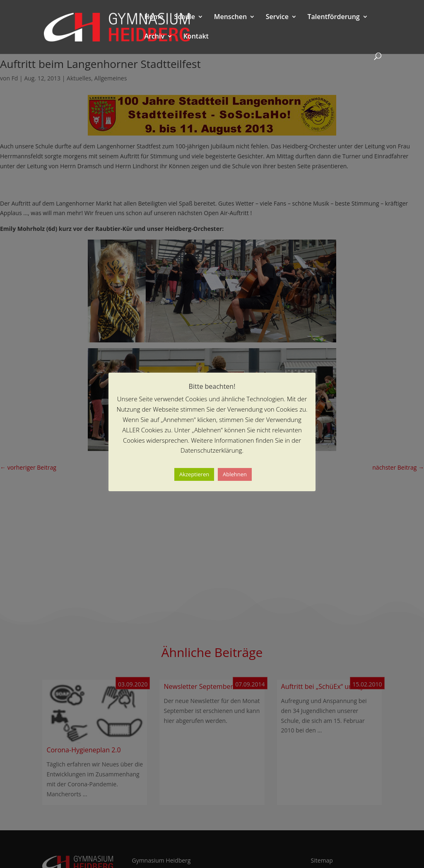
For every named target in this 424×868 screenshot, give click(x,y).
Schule (184, 17)
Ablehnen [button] (235, 474)
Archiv (154, 37)
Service (277, 17)
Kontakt (196, 37)
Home (154, 17)
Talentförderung (334, 17)
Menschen (230, 17)
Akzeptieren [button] (194, 474)
